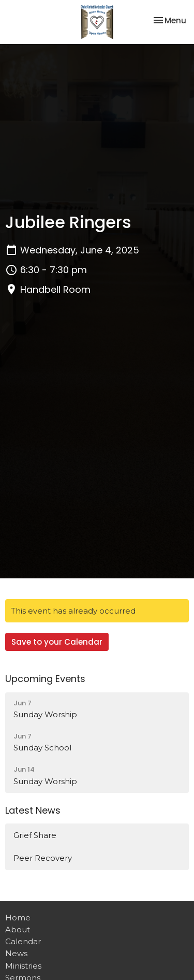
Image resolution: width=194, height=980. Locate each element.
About (18, 929)
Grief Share (35, 835)
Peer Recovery (43, 858)
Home (18, 918)
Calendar (23, 941)
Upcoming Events (45, 679)
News (16, 953)
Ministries (23, 966)
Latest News (33, 810)
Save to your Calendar (57, 642)
